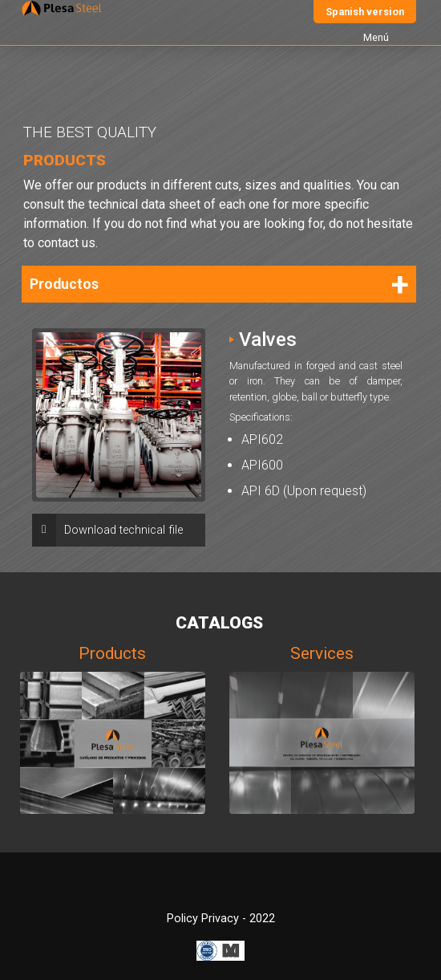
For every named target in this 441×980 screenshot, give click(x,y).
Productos (64, 284)
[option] (119, 415)
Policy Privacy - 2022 (221, 919)
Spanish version (365, 12)
